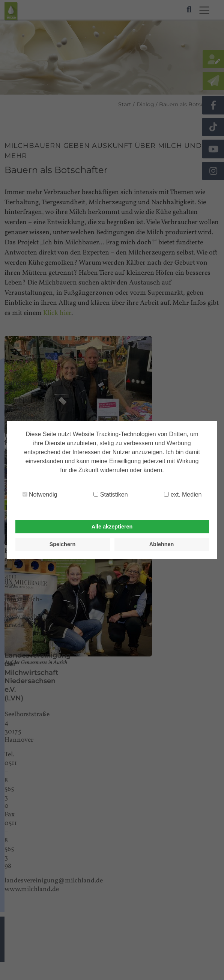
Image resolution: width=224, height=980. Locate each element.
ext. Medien (183, 495)
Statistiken (110, 495)
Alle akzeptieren (112, 527)
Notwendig (40, 495)
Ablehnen (162, 544)
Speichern (63, 544)
